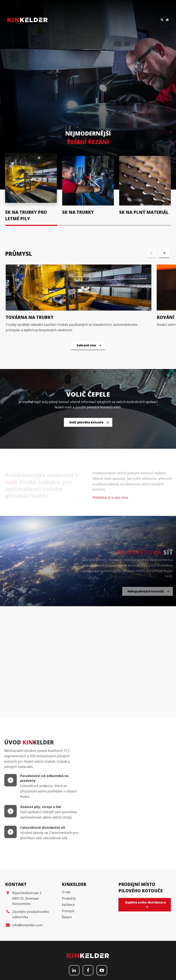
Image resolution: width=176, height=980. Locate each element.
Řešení (67, 974)
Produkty (69, 955)
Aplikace (68, 962)
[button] (164, 253)
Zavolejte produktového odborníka (31, 971)
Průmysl (68, 968)
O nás (66, 949)
